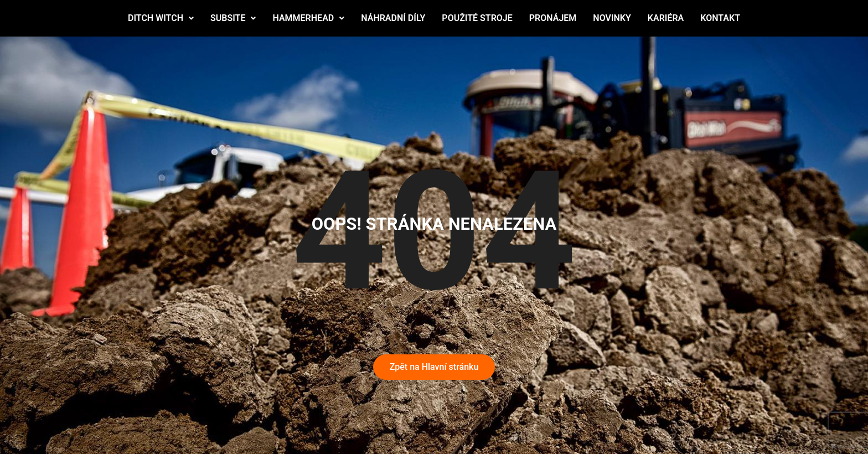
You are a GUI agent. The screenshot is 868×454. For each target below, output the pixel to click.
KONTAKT (720, 18)
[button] (161, 18)
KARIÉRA (666, 18)
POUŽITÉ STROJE (477, 18)
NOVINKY (612, 18)
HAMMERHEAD (308, 18)
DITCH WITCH (161, 18)
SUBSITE (233, 18)
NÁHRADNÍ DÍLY (393, 18)
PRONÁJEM (553, 18)
